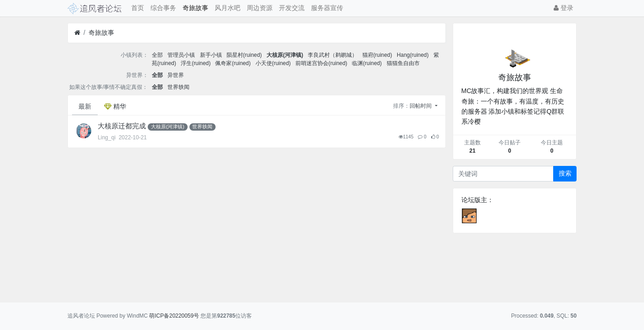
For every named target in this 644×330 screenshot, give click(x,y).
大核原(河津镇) (285, 55)
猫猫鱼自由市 (403, 63)
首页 (138, 8)
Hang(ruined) (413, 55)
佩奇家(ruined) (233, 63)
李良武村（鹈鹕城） (333, 55)
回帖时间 (421, 106)
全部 (157, 55)
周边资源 (260, 8)
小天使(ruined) (273, 63)
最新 (85, 106)
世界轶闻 (178, 87)
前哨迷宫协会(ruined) (321, 63)
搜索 (565, 173)
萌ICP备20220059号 (174, 316)
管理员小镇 (181, 55)
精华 (115, 106)
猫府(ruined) (377, 55)
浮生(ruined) (196, 63)
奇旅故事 (195, 8)
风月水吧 (228, 8)
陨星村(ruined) (244, 55)
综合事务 (163, 8)
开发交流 (292, 8)
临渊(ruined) (367, 63)
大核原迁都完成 (122, 126)
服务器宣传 (327, 8)
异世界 (176, 75)
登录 (563, 8)
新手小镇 (211, 55)
